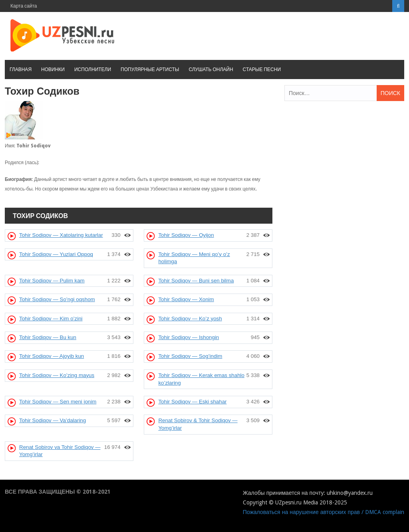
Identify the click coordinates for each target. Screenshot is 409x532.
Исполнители (93, 69)
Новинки (53, 69)
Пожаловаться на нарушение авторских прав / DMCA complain (324, 512)
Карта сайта (24, 6)
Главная (21, 69)
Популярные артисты (150, 69)
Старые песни (262, 69)
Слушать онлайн (211, 69)
